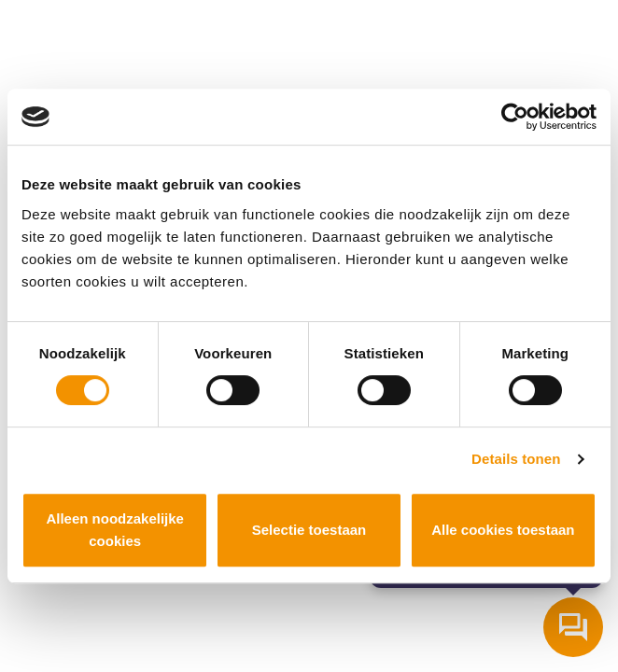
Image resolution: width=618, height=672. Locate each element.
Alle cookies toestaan (503, 530)
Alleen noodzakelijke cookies (115, 530)
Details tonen (516, 459)
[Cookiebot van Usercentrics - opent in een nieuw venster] (515, 117)
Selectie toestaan (309, 530)
